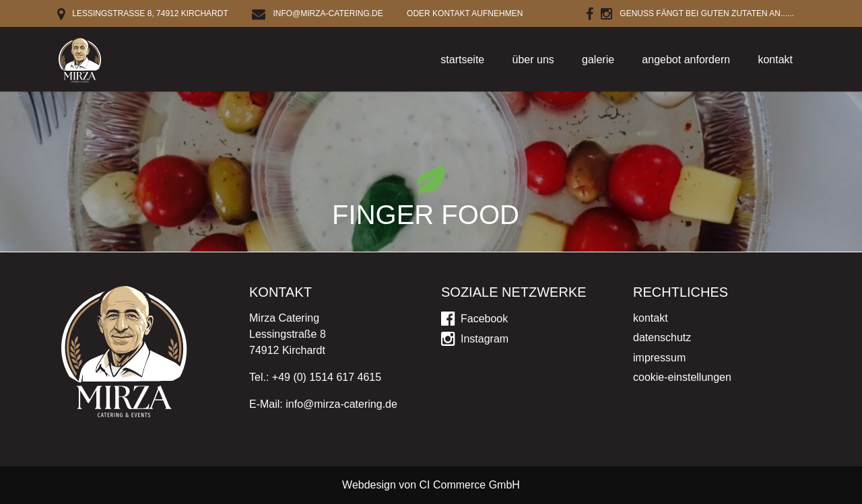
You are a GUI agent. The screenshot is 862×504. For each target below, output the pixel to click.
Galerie (598, 60)
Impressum (659, 358)
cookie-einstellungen (682, 377)
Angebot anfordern (686, 60)
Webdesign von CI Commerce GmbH (431, 485)
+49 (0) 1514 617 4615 (327, 377)
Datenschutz (662, 337)
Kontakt (775, 60)
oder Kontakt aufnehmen (465, 13)
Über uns (533, 60)
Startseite (462, 60)
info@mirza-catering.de (318, 13)
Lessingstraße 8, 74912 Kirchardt (143, 13)
